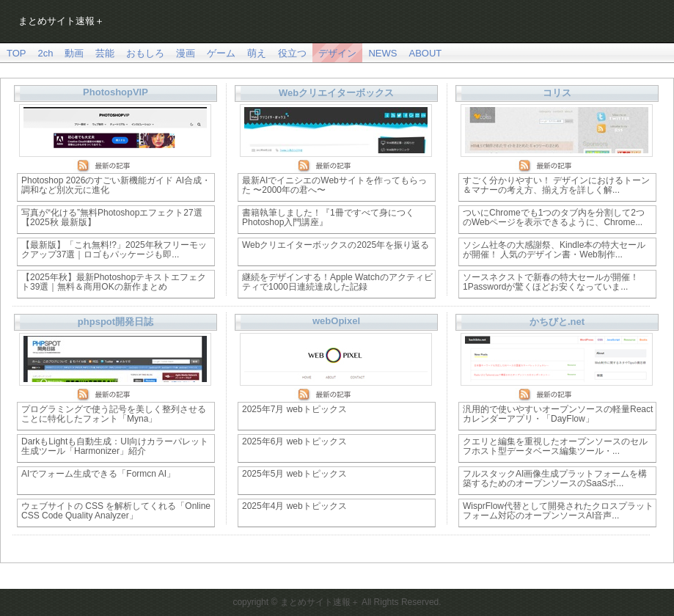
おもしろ (145, 53)
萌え (257, 53)
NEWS (382, 53)
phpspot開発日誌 (116, 322)
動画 (74, 53)
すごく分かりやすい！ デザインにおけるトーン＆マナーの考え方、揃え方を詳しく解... (556, 185)
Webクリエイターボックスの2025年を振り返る (336, 245)
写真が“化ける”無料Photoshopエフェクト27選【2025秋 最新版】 (112, 217)
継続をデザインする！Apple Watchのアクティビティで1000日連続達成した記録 (337, 282)
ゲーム (221, 53)
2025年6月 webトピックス (294, 441)
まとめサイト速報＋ (61, 21)
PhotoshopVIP (116, 92)
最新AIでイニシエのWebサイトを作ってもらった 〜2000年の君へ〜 (334, 185)
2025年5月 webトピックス (294, 474)
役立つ (292, 53)
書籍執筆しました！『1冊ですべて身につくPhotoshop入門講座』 (328, 217)
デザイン (337, 53)
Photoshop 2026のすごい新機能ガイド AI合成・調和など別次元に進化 (116, 185)
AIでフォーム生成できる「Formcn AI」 (98, 474)
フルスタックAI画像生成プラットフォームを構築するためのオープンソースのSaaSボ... (555, 478)
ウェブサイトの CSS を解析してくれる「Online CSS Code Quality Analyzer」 (116, 511)
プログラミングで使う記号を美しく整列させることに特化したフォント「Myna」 (114, 414)
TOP (17, 53)
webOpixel (336, 321)
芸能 (105, 53)
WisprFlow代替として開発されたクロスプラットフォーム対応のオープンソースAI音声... (558, 511)
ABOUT (425, 53)
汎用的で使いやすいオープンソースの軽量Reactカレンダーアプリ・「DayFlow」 (558, 414)
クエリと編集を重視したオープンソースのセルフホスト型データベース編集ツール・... (555, 446)
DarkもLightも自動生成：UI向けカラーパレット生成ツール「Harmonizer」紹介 (115, 446)
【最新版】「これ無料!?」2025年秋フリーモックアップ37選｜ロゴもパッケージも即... (114, 250)
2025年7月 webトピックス (294, 409)
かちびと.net (557, 322)
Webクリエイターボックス (336, 93)
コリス (557, 93)
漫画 (186, 53)
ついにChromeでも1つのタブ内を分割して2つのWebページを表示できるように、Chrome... (554, 217)
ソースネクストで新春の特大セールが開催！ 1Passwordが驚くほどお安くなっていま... (551, 282)
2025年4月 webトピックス (294, 506)
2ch (46, 53)
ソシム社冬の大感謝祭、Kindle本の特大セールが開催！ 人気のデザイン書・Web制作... (554, 250)
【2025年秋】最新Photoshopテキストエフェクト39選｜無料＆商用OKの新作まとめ (114, 282)
